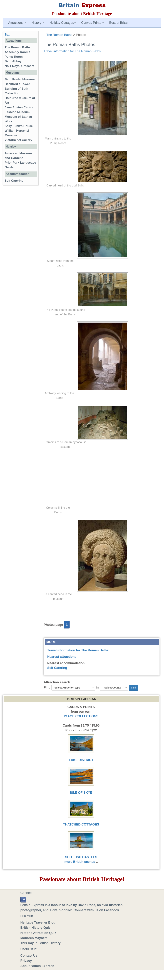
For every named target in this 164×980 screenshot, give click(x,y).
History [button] (38, 23)
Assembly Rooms (17, 52)
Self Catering (57, 668)
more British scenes (80, 862)
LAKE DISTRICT (81, 760)
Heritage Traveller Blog (38, 922)
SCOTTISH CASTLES (81, 857)
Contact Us (29, 956)
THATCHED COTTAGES (81, 824)
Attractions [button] (17, 23)
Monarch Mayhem (34, 938)
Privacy (26, 961)
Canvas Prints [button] (92, 23)
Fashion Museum (17, 112)
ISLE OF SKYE (81, 793)
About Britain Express (37, 966)
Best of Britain (119, 23)
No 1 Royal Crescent (19, 66)
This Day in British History (40, 943)
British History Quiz (35, 928)
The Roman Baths (59, 35)
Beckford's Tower (17, 84)
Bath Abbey (13, 61)
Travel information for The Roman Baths (72, 51)
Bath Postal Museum (20, 79)
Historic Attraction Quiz (38, 933)
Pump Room (14, 57)
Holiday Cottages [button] (63, 23)
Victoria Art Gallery (18, 140)
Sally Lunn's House (19, 126)
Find (47, 687)
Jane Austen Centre (19, 107)
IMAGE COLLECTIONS (81, 716)
